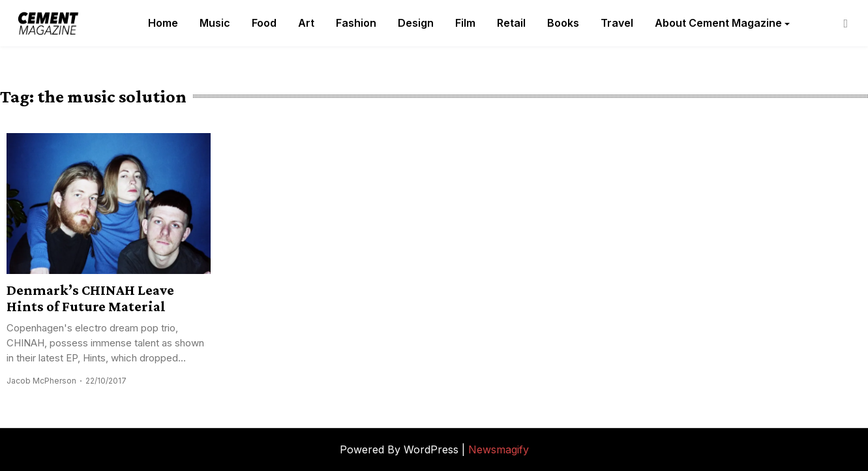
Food (264, 23)
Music (215, 23)
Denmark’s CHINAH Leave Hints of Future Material (90, 298)
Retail (511, 23)
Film (465, 23)
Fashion (356, 23)
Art (306, 23)
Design (416, 23)
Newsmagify (499, 449)
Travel (617, 23)
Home (163, 23)
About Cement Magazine (718, 23)
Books (563, 23)
